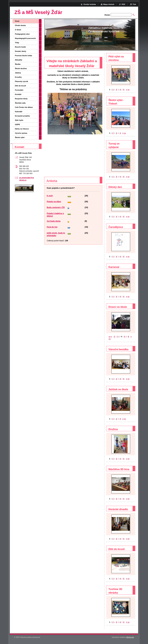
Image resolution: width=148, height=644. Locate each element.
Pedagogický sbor (22, 34)
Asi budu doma (54, 221)
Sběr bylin (19, 120)
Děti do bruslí (20, 86)
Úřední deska (20, 25)
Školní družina (21, 68)
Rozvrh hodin (20, 47)
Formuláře (19, 90)
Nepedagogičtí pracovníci (25, 38)
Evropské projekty (22, 116)
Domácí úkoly (21, 51)
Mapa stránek (109, 4)
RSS (123, 4)
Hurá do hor (52, 227)
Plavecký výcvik (21, 81)
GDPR (17, 124)
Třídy (17, 43)
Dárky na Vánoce (22, 129)
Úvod (17, 21)
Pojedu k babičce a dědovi (55, 215)
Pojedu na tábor (54, 202)
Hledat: (107, 15)
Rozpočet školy (21, 99)
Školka (18, 64)
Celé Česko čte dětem (24, 107)
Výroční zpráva (21, 133)
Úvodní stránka (90, 4)
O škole (18, 30)
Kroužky (18, 77)
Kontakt (18, 94)
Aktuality (19, 60)
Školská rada (20, 103)
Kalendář (19, 112)
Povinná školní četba (23, 56)
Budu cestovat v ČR (56, 207)
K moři (50, 196)
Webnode (130, 637)
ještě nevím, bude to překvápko (56, 234)
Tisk (134, 4)
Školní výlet (20, 137)
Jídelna (18, 73)
